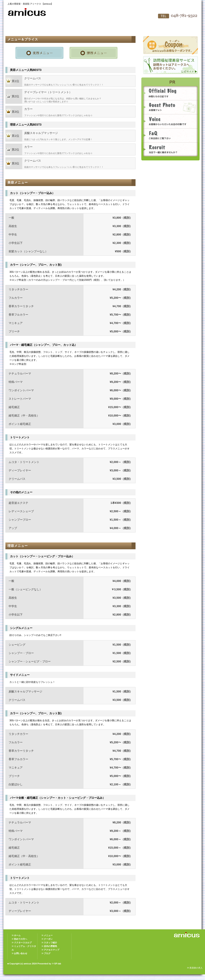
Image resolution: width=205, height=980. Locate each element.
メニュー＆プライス (58, 28)
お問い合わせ (147, 28)
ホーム (17, 935)
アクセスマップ (125, 28)
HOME (14, 28)
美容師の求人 (196, 968)
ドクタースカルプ (23, 943)
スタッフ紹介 (80, 28)
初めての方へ (36, 28)
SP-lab (58, 964)
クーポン (48, 939)
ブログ (47, 953)
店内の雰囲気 (102, 28)
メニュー (48, 935)
